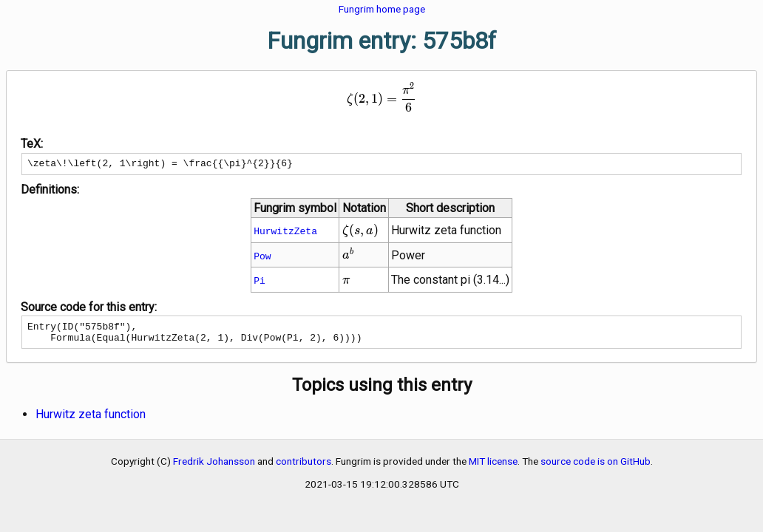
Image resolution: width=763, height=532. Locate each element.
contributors (303, 468)
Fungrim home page (382, 9)
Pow (262, 258)
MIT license (493, 468)
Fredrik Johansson (214, 468)
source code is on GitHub (596, 468)
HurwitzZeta (285, 233)
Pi (260, 282)
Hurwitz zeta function (91, 421)
